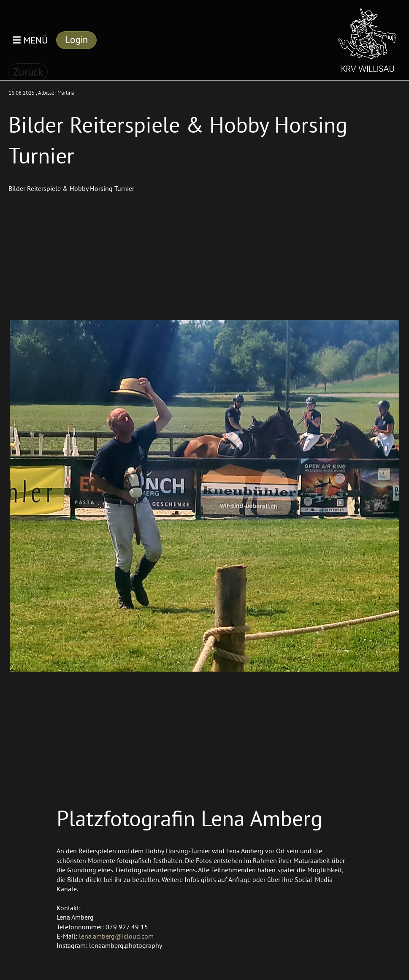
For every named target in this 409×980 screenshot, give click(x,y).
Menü (30, 40)
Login (76, 40)
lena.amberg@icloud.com (116, 936)
